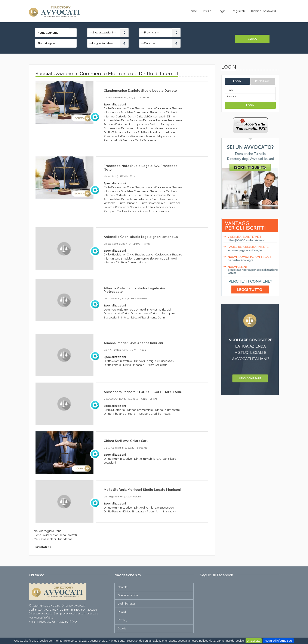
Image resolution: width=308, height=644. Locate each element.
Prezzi (207, 11)
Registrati (238, 11)
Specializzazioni (128, 595)
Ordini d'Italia (126, 604)
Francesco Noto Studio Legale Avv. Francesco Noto (141, 168)
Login (222, 11)
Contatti (123, 587)
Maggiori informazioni (278, 641)
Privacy (123, 620)
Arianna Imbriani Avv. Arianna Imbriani (133, 343)
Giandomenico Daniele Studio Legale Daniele (140, 91)
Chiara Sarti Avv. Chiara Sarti (126, 441)
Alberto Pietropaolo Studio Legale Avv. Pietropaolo (135, 290)
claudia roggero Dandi (48, 531)
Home (193, 11)
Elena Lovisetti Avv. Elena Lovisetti (55, 535)
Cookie (122, 628)
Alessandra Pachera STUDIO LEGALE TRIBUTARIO (143, 392)
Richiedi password (264, 11)
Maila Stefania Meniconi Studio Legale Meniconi (142, 490)
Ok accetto (254, 641)
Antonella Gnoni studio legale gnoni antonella (141, 237)
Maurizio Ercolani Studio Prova (53, 539)
